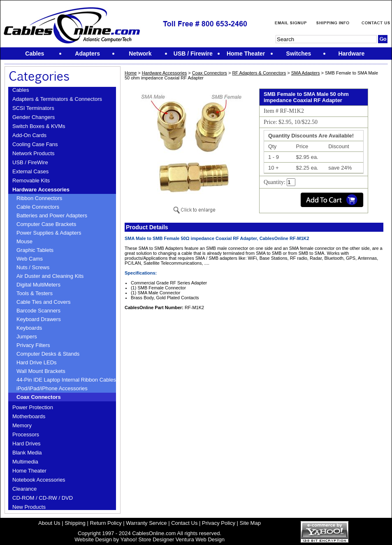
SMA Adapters (306, 73)
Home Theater (29, 471)
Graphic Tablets (35, 250)
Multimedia (25, 462)
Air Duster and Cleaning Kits (50, 276)
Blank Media (27, 453)
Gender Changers (34, 117)
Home (131, 73)
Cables (21, 90)
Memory (22, 425)
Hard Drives (27, 444)
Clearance (24, 489)
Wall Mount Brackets (41, 371)
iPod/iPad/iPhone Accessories (52, 388)
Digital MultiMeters (38, 285)
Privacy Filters (33, 345)
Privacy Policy (219, 523)
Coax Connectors (39, 397)
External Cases (30, 171)
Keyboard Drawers (39, 319)
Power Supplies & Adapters (49, 233)
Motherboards (29, 416)
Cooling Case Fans (35, 144)
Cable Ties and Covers (44, 302)
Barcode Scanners (38, 311)
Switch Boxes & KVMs (39, 126)
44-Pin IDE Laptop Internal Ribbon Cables (66, 380)
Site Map (250, 523)
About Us (49, 523)
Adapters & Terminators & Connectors (57, 99)
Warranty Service (146, 523)
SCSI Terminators (33, 108)
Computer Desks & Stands (48, 354)
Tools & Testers (35, 293)
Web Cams (30, 259)
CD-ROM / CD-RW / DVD (43, 498)
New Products (29, 507)
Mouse (24, 241)
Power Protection (33, 407)
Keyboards (29, 328)
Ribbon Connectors (39, 198)
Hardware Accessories (41, 190)
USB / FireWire (30, 162)
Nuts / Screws (33, 267)
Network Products (34, 153)
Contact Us (184, 523)
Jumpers (27, 337)
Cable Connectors (38, 207)
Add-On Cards (29, 135)
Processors (26, 434)
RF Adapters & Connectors (259, 73)
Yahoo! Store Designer (147, 539)
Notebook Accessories (39, 480)
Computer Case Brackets (46, 224)
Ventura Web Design (200, 539)
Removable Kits (31, 181)
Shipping (75, 523)
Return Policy (106, 523)
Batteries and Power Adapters (52, 215)
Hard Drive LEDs (37, 362)
